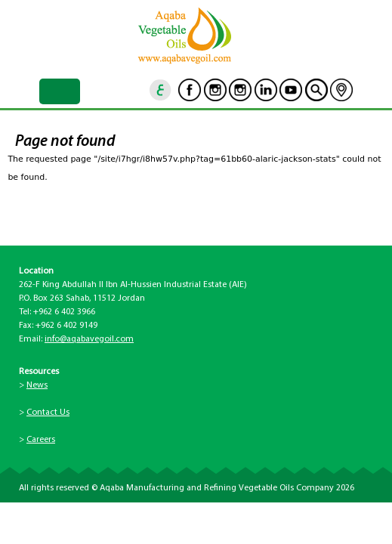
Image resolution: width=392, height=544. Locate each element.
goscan (316, 90)
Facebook (190, 90)
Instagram (215, 90)
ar (161, 90)
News (37, 385)
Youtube (291, 90)
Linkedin (266, 90)
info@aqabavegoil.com (89, 339)
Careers (41, 440)
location (341, 90)
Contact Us (48, 413)
